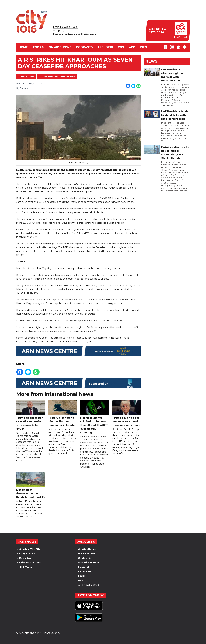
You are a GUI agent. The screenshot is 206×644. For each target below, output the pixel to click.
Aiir (37, 633)
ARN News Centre (89, 585)
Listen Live (85, 571)
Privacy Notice (86, 554)
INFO (144, 47)
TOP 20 (38, 47)
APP (132, 47)
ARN (81, 580)
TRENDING (105, 47)
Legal (81, 576)
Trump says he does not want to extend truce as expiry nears (126, 413)
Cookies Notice (87, 549)
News (151, 61)
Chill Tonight (27, 567)
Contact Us (85, 558)
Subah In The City (30, 549)
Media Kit (84, 567)
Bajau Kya (25, 558)
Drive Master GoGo (30, 563)
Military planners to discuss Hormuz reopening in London (62, 413)
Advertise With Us (89, 563)
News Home (28, 77)
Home (23, 47)
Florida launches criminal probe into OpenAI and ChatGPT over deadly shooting (94, 417)
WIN (121, 47)
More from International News (58, 77)
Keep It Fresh (27, 554)
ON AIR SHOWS (60, 47)
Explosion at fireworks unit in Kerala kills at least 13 (30, 486)
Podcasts (84, 47)
